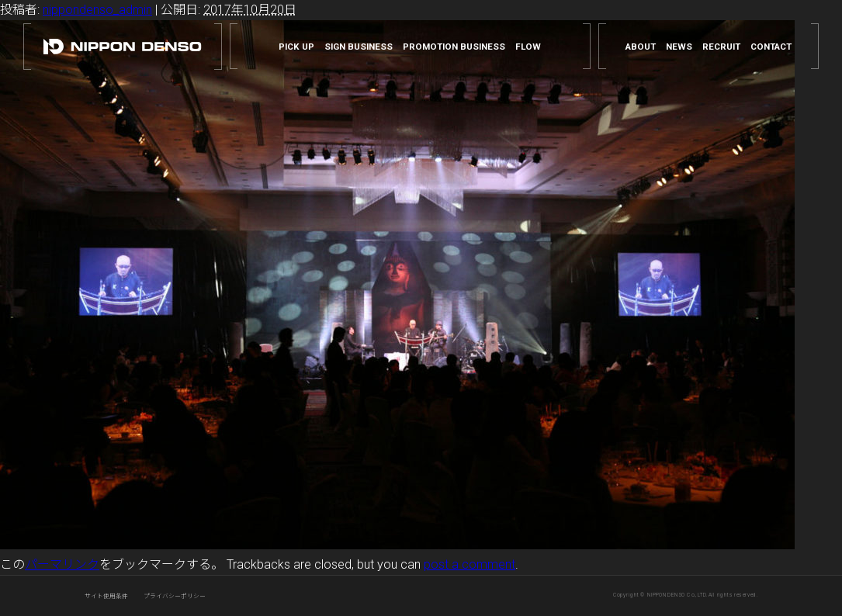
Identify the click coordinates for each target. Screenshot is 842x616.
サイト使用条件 (106, 596)
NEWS (679, 47)
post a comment (470, 564)
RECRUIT (721, 47)
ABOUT (641, 47)
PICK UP (296, 47)
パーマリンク (62, 564)
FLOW (528, 47)
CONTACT (771, 47)
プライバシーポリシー (175, 596)
